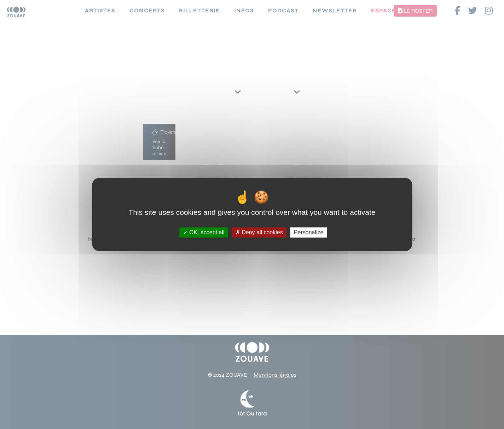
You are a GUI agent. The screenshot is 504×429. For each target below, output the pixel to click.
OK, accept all (204, 232)
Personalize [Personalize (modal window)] (309, 232)
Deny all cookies (259, 232)
